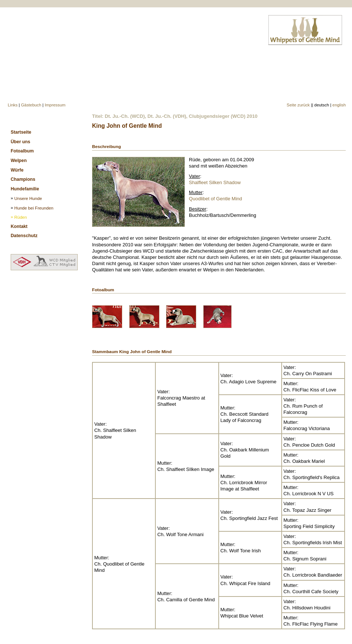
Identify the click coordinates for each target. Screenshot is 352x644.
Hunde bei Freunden (34, 208)
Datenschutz (24, 236)
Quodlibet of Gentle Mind (215, 199)
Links (13, 105)
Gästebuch (31, 105)
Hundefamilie (25, 189)
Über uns (20, 142)
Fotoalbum (22, 151)
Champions (23, 179)
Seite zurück (298, 105)
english (339, 105)
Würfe (17, 170)
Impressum (55, 105)
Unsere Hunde (28, 198)
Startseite (21, 132)
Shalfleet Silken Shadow (215, 182)
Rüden (21, 217)
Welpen (19, 161)
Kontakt (19, 226)
